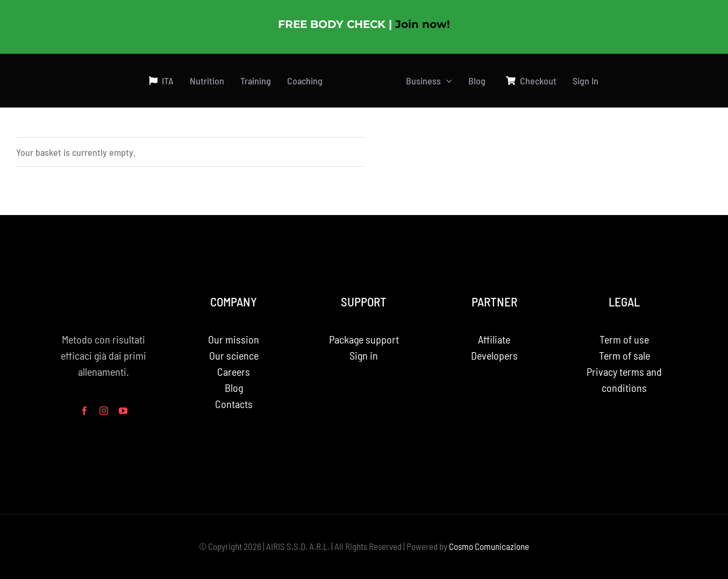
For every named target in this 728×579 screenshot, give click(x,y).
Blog (234, 388)
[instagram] (104, 411)
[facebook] (84, 411)
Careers (234, 371)
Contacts (234, 404)
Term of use (624, 339)
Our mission (234, 339)
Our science (234, 355)
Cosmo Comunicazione (489, 546)
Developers (494, 355)
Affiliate (494, 339)
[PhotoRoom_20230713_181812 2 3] (364, 66)
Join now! (423, 24)
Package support (364, 339)
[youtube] (123, 411)
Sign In (586, 81)
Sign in (364, 355)
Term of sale (624, 355)
